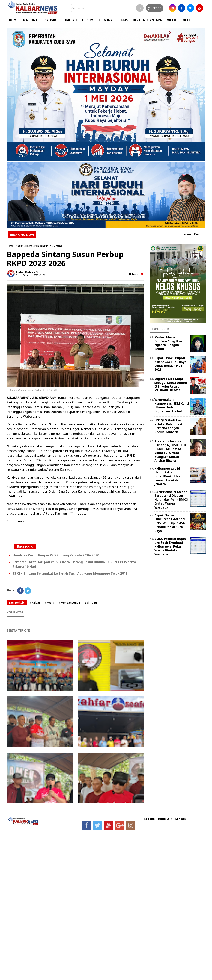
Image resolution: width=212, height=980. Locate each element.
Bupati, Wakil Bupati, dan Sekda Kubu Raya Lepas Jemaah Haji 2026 (170, 364)
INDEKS (187, 20)
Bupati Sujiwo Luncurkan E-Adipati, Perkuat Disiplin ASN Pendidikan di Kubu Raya (170, 523)
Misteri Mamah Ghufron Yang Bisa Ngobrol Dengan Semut (168, 343)
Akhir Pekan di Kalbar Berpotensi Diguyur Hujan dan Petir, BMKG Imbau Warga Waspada (171, 500)
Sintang (58, 246)
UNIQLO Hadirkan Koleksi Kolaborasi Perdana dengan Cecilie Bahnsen (168, 426)
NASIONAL (31, 20)
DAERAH (71, 20)
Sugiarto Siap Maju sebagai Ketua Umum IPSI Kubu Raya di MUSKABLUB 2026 (171, 385)
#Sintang (91, 602)
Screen (155, 8)
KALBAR (50, 20)
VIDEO (172, 20)
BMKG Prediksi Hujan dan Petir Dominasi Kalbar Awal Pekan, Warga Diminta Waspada (170, 546)
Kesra (29, 246)
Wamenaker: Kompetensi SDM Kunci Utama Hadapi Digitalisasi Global (172, 405)
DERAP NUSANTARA (147, 20)
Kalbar (19, 246)
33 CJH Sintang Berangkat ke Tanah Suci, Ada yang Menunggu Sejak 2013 (70, 573)
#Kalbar (35, 602)
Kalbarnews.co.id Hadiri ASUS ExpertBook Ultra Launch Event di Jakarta (167, 476)
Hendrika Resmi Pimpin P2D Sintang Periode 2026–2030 (56, 555)
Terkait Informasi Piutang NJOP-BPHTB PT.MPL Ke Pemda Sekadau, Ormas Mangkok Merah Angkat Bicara (170, 451)
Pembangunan (43, 246)
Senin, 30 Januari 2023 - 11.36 (31, 275)
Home (10, 246)
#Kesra (49, 602)
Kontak (180, 819)
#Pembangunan (69, 602)
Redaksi (150, 819)
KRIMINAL (106, 20)
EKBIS (124, 20)
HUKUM (88, 20)
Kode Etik (165, 819)
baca (133, 274)
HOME (13, 20)
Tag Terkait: (17, 602)
